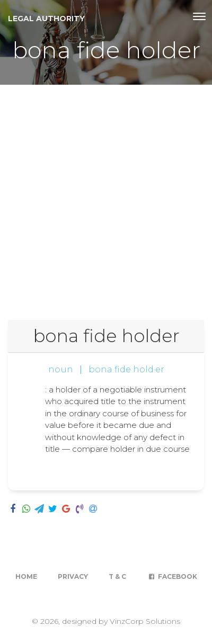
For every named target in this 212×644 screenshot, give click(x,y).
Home (26, 576)
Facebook (172, 576)
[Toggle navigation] (199, 16)
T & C (117, 576)
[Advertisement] (106, 196)
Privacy (73, 576)
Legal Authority (46, 19)
